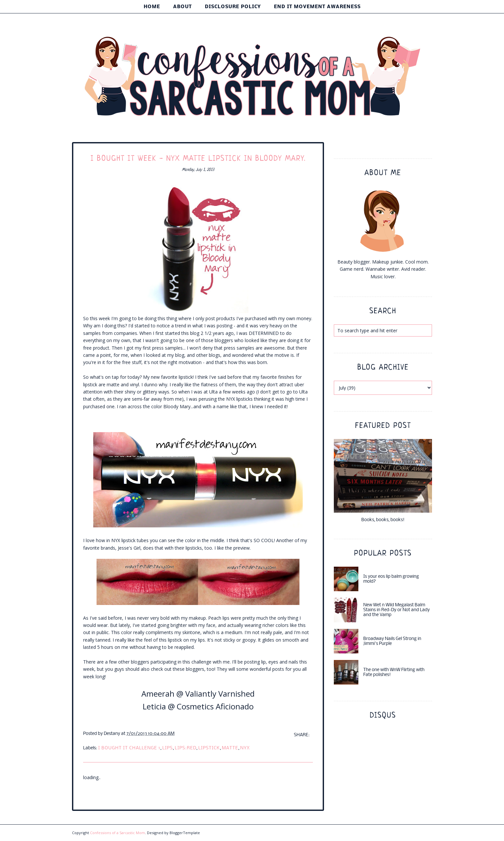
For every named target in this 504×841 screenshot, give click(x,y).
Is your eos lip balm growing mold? (391, 579)
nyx (245, 748)
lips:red (186, 748)
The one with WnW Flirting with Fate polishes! (394, 672)
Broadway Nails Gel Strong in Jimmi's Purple (392, 641)
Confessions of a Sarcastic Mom (117, 833)
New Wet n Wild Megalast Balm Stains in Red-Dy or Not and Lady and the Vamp (396, 610)
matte (230, 748)
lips (168, 748)
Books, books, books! (383, 520)
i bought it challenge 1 (129, 748)
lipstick (209, 748)
